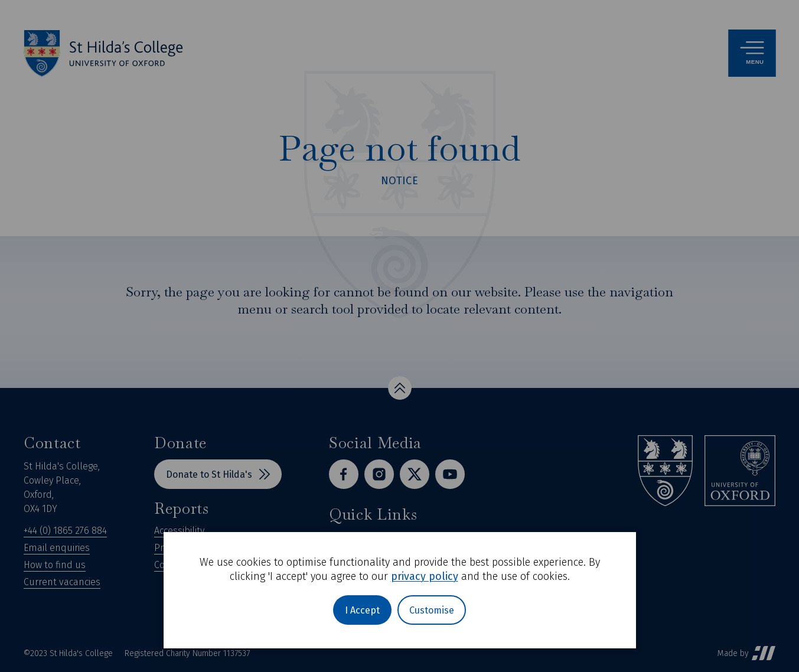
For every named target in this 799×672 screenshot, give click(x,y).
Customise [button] (432, 610)
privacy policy (425, 576)
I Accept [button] (362, 610)
